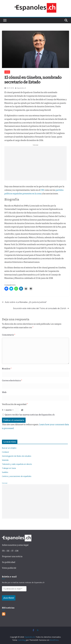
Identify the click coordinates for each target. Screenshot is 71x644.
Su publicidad (9, 562)
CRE (42, 190)
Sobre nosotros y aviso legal (15, 545)
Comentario (9, 335)
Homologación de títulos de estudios (17, 456)
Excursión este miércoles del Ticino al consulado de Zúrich (41, 308)
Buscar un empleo (9, 448)
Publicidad (5, 483)
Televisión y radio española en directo (17, 464)
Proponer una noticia (12, 556)
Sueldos (5, 472)
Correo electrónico (12, 381)
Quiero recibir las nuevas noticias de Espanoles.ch (29, 415)
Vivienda (5, 460)
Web (4, 392)
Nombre (7, 369)
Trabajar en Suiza (9, 468)
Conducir (5, 452)
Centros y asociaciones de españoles (17, 476)
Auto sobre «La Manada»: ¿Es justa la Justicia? (24, 302)
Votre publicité (9, 568)
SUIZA (7, 72)
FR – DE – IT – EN (10, 551)
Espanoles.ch (21, 88)
